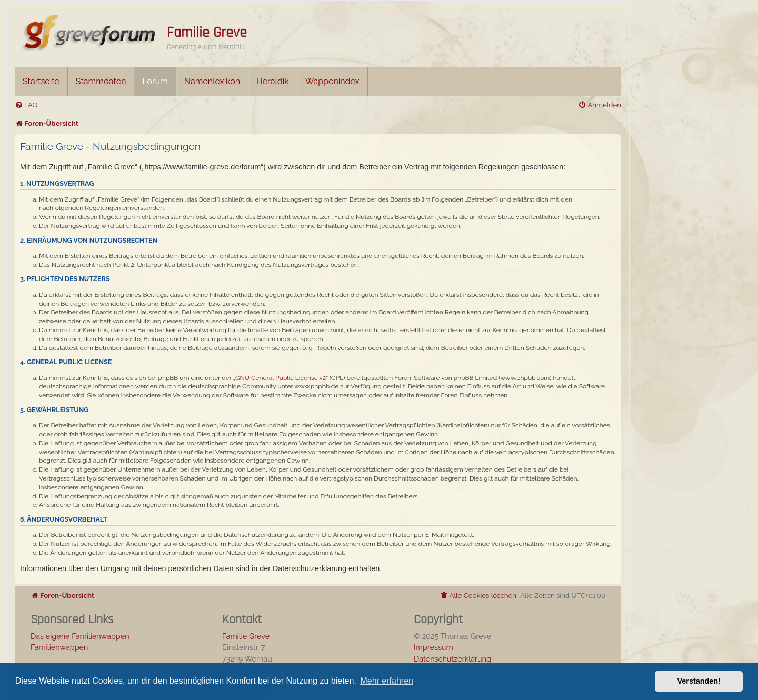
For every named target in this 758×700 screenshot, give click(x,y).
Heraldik (273, 81)
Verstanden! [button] (699, 681)
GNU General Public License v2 (281, 378)
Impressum (433, 647)
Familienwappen (59, 647)
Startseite (41, 81)
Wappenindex (332, 81)
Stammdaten (101, 81)
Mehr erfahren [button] (387, 681)
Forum (155, 81)
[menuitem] (26, 105)
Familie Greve (207, 33)
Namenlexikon (212, 81)
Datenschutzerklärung (452, 659)
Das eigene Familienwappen (80, 636)
